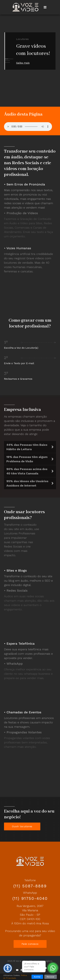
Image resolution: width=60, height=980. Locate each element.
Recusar (51, 977)
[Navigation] (45, 7)
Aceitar (37, 977)
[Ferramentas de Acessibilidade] (8, 968)
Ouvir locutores (22, 826)
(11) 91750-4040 (30, 898)
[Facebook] (22, 970)
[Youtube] (17, 970)
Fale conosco (30, 944)
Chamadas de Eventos (24, 711)
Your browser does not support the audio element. (28, 127)
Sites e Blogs (17, 569)
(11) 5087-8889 (30, 886)
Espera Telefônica (21, 642)
